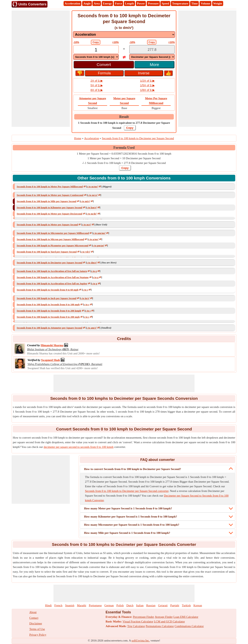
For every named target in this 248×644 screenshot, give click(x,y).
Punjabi (175, 605)
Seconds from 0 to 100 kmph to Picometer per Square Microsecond (53, 245)
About (33, 612)
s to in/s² (85, 298)
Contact (34, 618)
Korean (198, 605)
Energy (107, 3)
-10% (76, 42)
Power (141, 3)
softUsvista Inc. (141, 641)
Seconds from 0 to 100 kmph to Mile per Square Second (46, 201)
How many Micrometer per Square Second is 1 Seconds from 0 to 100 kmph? (132, 525)
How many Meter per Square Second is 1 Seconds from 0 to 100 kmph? (128, 508)
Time (194, 3)
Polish (120, 605)
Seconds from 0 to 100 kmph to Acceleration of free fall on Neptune (53, 277)
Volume (205, 3)
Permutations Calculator (160, 626)
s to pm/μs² (98, 245)
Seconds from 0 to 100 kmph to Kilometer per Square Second (50, 207)
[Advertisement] (41, 69)
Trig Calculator (136, 626)
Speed (165, 3)
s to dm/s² (92, 263)
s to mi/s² (85, 201)
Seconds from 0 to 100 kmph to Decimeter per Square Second (50, 263)
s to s (85, 290)
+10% (115, 42)
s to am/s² (91, 328)
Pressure (153, 3)
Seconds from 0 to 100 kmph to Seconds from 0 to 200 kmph (49, 311)
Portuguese (95, 605)
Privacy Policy (38, 635)
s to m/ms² (93, 187)
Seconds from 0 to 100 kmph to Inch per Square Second (46, 298)
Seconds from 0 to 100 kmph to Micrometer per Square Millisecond (53, 233)
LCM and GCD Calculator (170, 621)
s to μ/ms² (93, 239)
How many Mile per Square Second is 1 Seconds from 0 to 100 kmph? (127, 533)
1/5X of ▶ (147, 85)
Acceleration (73, 3)
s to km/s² (92, 207)
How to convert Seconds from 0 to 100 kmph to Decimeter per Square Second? (132, 469)
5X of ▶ (97, 85)
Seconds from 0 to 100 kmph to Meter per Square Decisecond (49, 214)
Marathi (81, 605)
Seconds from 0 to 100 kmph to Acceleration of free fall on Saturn (52, 271)
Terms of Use (37, 629)
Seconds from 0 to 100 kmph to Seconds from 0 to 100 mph (48, 304)
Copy (96, 42)
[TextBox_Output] (152, 50)
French (58, 605)
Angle (87, 3)
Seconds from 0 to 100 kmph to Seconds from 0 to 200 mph (48, 317)
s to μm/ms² (99, 233)
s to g (94, 271)
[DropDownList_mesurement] (124, 35)
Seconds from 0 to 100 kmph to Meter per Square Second (47, 225)
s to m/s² (87, 225)
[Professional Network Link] (52, 345)
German (109, 605)
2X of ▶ (97, 81)
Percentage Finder (143, 617)
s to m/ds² (92, 214)
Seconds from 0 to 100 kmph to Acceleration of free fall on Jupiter (52, 283)
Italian (140, 605)
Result (124, 117)
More (154, 64)
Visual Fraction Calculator (138, 621)
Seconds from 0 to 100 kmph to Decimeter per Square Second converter (127, 491)
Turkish (186, 605)
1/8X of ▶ (147, 90)
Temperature (180, 3)
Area (97, 3)
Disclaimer (36, 623)
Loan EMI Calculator (186, 617)
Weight (218, 3)
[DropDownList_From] (96, 57)
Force (118, 3)
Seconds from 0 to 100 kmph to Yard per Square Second (47, 252)
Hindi (48, 605)
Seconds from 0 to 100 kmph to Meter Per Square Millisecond (50, 187)
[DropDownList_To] (152, 57)
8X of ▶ (97, 90)
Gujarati (163, 605)
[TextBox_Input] (96, 50)
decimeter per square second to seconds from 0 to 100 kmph (79, 447)
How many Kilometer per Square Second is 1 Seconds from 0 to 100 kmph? (130, 517)
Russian (151, 605)
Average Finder (164, 617)
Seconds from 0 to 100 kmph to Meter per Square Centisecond (50, 195)
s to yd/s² (86, 252)
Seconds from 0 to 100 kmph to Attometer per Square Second (49, 328)
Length (129, 3)
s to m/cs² (93, 195)
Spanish (70, 605)
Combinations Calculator (189, 626)
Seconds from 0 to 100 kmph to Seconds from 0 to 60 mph (48, 290)
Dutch (130, 605)
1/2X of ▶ (147, 81)
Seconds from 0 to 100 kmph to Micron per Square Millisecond (50, 239)
